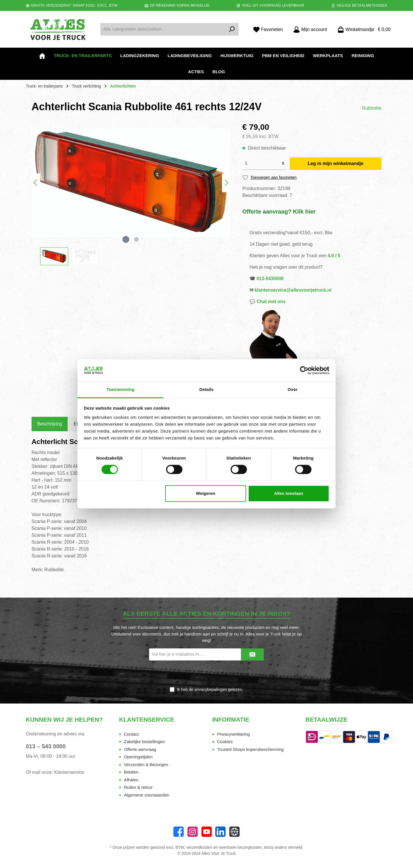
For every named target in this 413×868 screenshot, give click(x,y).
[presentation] (206, 674)
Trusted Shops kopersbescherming (250, 749)
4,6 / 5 (334, 256)
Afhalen (131, 780)
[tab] (50, 424)
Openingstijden (138, 757)
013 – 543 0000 (46, 746)
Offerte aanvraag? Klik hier (279, 212)
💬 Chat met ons (268, 302)
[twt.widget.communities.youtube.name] (207, 832)
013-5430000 (270, 279)
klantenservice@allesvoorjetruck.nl (293, 290)
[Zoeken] (232, 29)
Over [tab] (293, 389)
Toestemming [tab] (120, 389)
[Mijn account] (310, 29)
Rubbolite (372, 108)
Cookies (225, 742)
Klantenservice (69, 772)
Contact (131, 734)
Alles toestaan (289, 493)
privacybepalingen (211, 689)
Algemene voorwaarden (147, 795)
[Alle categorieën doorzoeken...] (163, 29)
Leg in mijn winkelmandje (336, 163)
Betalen (131, 772)
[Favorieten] (268, 29)
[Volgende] (226, 183)
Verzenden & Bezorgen (146, 765)
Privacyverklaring (233, 734)
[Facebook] (179, 832)
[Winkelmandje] (362, 29)
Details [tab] (206, 389)
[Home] (42, 56)
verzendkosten (199, 847)
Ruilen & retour (138, 787)
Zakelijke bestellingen (144, 742)
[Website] (234, 832)
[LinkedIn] (220, 832)
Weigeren (205, 493)
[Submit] (252, 655)
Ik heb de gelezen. (210, 689)
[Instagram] (193, 832)
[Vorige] (36, 183)
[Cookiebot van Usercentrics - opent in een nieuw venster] (304, 371)
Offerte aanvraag (140, 749)
